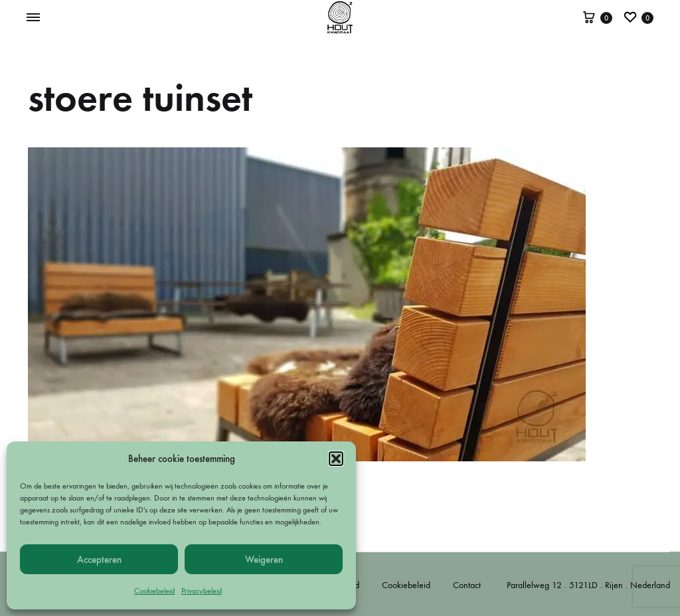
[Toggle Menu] (33, 18)
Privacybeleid (202, 591)
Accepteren (99, 560)
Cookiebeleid (154, 591)
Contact (467, 585)
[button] (336, 459)
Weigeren (264, 560)
